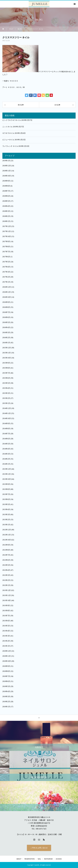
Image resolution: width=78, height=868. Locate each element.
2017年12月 (7, 226)
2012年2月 (6, 580)
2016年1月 (6, 343)
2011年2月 (6, 641)
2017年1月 (6, 282)
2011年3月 (6, 636)
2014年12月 (7, 408)
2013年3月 (6, 515)
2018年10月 (7, 176)
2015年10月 (7, 358)
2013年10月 (7, 479)
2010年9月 (6, 666)
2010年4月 (6, 691)
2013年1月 (6, 525)
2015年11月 (7, 353)
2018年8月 (6, 186)
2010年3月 (6, 697)
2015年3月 (6, 393)
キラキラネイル (8, 133)
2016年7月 (6, 312)
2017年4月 (6, 267)
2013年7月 (6, 494)
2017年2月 (6, 277)
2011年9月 (6, 606)
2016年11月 (7, 292)
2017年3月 (6, 272)
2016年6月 (6, 317)
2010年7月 (6, 676)
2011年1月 (6, 646)
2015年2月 (6, 398)
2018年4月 (6, 206)
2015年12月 (7, 348)
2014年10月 (7, 418)
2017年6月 (6, 257)
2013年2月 (6, 520)
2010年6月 (6, 681)
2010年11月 (7, 656)
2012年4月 (6, 570)
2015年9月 (6, 363)
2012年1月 (6, 585)
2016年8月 (6, 307)
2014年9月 (6, 424)
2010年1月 (6, 707)
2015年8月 (6, 368)
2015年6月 (6, 378)
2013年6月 (6, 499)
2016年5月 (6, 322)
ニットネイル (7, 127)
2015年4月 (6, 388)
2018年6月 (6, 196)
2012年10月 (7, 540)
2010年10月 (7, 661)
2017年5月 (6, 262)
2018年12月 (7, 166)
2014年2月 (6, 459)
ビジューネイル (8, 140)
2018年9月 (6, 181)
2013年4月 (6, 509)
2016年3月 (6, 333)
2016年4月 (6, 327)
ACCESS (59, 859)
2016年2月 (6, 338)
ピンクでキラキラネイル (12, 120)
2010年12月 (7, 651)
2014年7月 (6, 434)
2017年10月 (7, 236)
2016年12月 (7, 287)
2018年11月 (7, 171)
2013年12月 (7, 469)
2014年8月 (6, 429)
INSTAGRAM (48, 859)
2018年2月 (6, 216)
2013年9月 (6, 484)
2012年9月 (6, 545)
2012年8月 (6, 550)
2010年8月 (6, 671)
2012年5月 (6, 565)
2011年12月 (7, 590)
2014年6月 (6, 439)
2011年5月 (6, 626)
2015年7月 (6, 373)
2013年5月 (6, 504)
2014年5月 (6, 444)
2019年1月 (6, 161)
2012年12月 (7, 530)
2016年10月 (7, 297)
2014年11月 (7, 413)
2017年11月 (7, 231)
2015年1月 (6, 403)
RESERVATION (30, 859)
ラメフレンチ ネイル (10, 146)
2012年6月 (6, 560)
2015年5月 (6, 383)
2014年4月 (6, 449)
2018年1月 (6, 221)
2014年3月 (6, 454)
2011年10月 (7, 600)
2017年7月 (6, 252)
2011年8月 (6, 611)
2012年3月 (6, 575)
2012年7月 (6, 555)
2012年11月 (7, 535)
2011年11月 (7, 595)
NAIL (39, 859)
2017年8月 (6, 247)
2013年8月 (6, 489)
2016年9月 (6, 302)
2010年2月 (6, 702)
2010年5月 (6, 686)
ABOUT (19, 859)
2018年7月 (6, 191)
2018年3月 (6, 211)
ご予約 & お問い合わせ (39, 848)
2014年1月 (6, 464)
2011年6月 (6, 621)
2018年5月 (6, 201)
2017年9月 (6, 242)
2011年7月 (6, 616)
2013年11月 (7, 474)
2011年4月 (6, 631)
